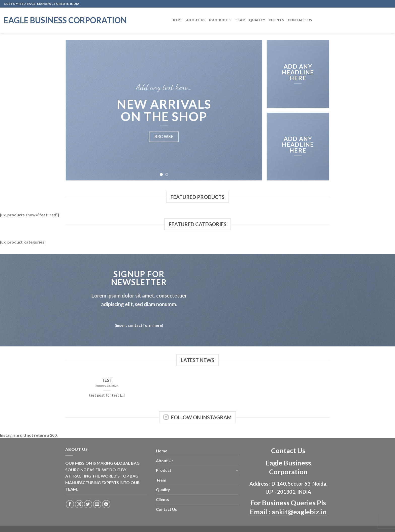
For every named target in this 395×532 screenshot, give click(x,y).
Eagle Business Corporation (65, 20)
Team (240, 20)
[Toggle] (237, 470)
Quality (257, 20)
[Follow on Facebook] (70, 504)
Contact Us (300, 20)
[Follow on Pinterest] (106, 504)
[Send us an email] (97, 504)
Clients (276, 20)
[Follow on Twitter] (88, 504)
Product (220, 20)
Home (177, 20)
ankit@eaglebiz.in (299, 512)
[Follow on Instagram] (79, 504)
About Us (196, 20)
